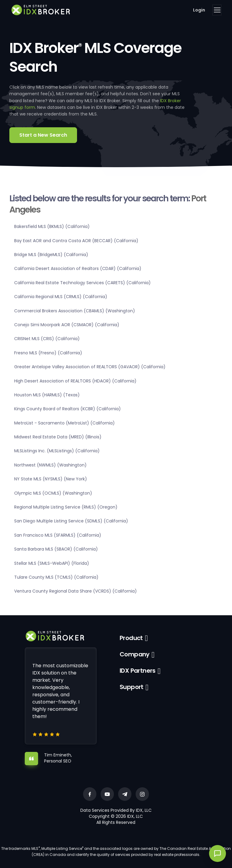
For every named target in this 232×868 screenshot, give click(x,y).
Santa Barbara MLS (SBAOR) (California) (56, 549)
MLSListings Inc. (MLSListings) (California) (57, 451)
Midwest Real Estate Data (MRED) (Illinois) (58, 437)
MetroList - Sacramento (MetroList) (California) (64, 423)
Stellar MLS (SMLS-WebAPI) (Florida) (52, 563)
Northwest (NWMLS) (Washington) (50, 465)
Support (132, 687)
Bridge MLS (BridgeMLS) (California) (51, 255)
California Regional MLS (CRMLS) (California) (61, 297)
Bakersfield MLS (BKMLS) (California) (52, 226)
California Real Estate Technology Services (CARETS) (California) (82, 283)
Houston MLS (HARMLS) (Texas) (47, 395)
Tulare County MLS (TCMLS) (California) (56, 577)
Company (135, 654)
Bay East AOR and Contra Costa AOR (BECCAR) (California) (76, 241)
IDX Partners (138, 671)
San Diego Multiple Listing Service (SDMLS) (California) (71, 521)
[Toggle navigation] (217, 10)
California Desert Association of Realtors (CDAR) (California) (78, 268)
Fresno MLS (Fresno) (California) (48, 353)
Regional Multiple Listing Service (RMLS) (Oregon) (66, 507)
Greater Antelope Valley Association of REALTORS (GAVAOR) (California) (90, 367)
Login (199, 10)
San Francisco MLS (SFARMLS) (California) (58, 535)
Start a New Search (43, 135)
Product (131, 638)
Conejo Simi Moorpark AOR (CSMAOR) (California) (67, 325)
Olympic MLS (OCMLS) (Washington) (53, 493)
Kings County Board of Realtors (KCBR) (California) (68, 409)
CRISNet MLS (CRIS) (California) (47, 339)
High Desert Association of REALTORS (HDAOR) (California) (75, 381)
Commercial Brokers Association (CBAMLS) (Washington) (75, 311)
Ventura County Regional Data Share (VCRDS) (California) (76, 591)
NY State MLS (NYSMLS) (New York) (51, 479)
